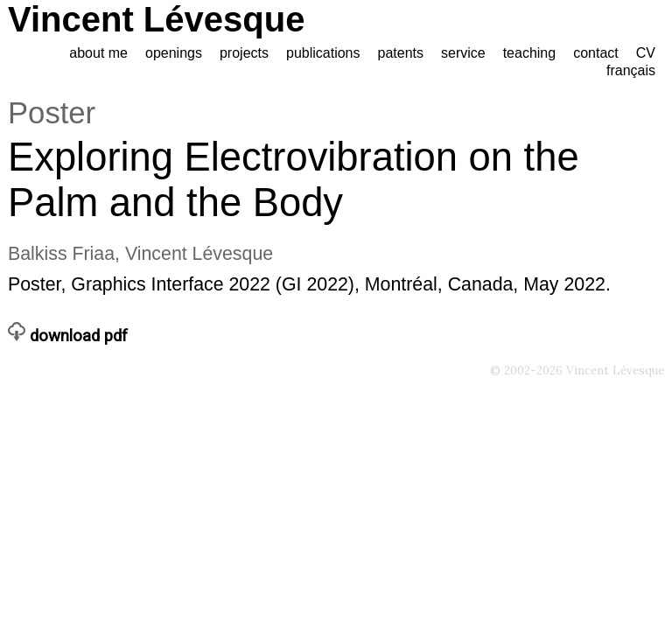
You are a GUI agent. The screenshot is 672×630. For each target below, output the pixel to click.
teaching (530, 53)
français (631, 70)
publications (323, 53)
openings (174, 53)
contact (596, 53)
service (463, 53)
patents (401, 53)
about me (98, 53)
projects (244, 53)
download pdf (68, 336)
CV (646, 53)
